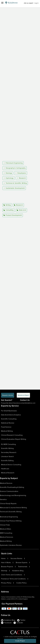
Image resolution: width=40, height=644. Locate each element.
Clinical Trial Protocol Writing (11, 521)
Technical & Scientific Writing (11, 512)
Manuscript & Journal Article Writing (13, 508)
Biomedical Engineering (9, 517)
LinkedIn (18, 623)
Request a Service (8, 395)
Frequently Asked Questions (11, 403)
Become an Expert (23, 395)
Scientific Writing (7, 448)
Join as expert (28, 3)
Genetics (3, 499)
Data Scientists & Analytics (11, 415)
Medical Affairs (5, 529)
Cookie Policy (21, 583)
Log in (36, 3)
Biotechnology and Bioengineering (13, 495)
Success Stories (16, 558)
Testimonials (23, 567)
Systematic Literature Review (11, 545)
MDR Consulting (6, 533)
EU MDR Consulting (8, 444)
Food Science (6, 427)
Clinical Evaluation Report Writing (14, 439)
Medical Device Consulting (11, 465)
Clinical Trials (5, 525)
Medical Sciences (7, 537)
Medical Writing (7, 431)
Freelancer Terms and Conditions (13, 579)
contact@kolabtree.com (28, 403)
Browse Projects (7, 567)
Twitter (21, 620)
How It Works (6, 563)
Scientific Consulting (9, 419)
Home (3, 558)
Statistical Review (8, 423)
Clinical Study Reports (8, 503)
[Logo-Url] (11, 3)
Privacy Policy (6, 583)
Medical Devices (6, 483)
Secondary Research (9, 452)
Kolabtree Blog (18, 571)
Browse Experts (22, 563)
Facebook (6, 623)
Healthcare (5, 469)
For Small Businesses (9, 411)
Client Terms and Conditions (12, 575)
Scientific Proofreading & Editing (12, 487)
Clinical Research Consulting (12, 435)
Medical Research (8, 473)
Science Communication (9, 491)
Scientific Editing (7, 461)
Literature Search (7, 456)
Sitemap (4, 571)
